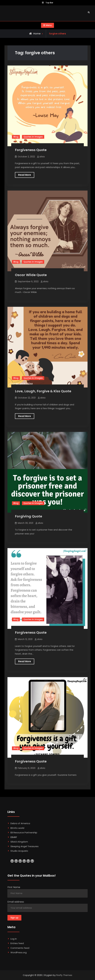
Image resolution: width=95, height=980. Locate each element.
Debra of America (20, 823)
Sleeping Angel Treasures (24, 846)
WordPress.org (19, 952)
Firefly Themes (64, 975)
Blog (16, 137)
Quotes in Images (33, 137)
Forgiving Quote (29, 516)
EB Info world (17, 828)
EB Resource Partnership (24, 832)
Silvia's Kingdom (19, 842)
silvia (42, 157)
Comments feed (20, 948)
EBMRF (14, 837)
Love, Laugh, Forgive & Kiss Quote (43, 391)
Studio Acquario (19, 851)
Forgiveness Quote (31, 150)
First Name (14, 887)
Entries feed (17, 943)
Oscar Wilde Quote (31, 275)
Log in (14, 939)
